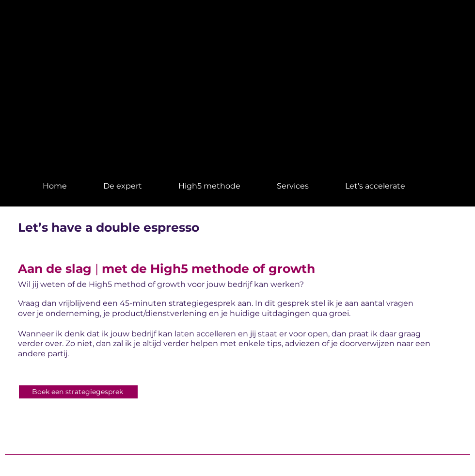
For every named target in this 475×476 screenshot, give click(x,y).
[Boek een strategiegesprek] (78, 392)
